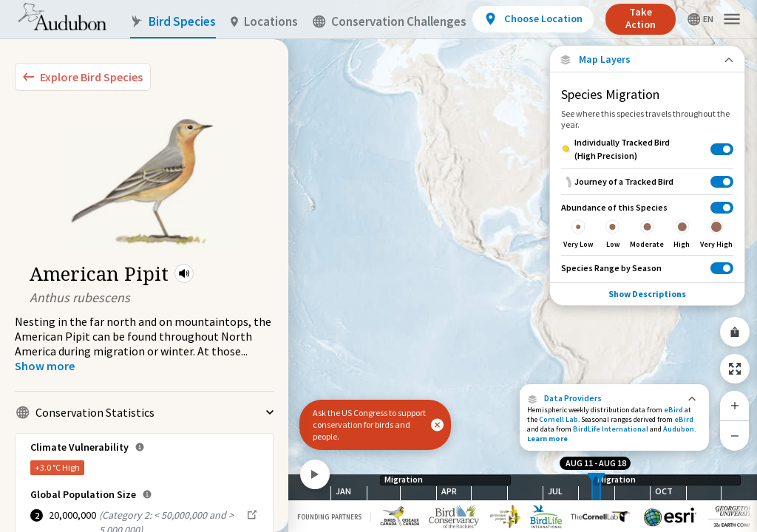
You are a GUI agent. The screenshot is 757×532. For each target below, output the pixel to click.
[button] (184, 273)
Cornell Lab (559, 419)
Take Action (641, 18)
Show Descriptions (647, 294)
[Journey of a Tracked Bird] (647, 181)
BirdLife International (611, 429)
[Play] (315, 474)
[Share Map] (735, 332)
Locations (264, 22)
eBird (673, 410)
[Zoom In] (735, 406)
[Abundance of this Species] (647, 225)
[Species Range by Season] (647, 268)
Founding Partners (329, 517)
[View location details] (533, 19)
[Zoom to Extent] (735, 369)
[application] (378, 266)
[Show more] (45, 366)
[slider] (592, 487)
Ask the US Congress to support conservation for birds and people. (369, 424)
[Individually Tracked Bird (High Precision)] (647, 149)
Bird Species (173, 22)
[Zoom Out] (735, 436)
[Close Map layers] (647, 59)
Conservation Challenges (390, 22)
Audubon (679, 429)
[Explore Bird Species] (83, 77)
